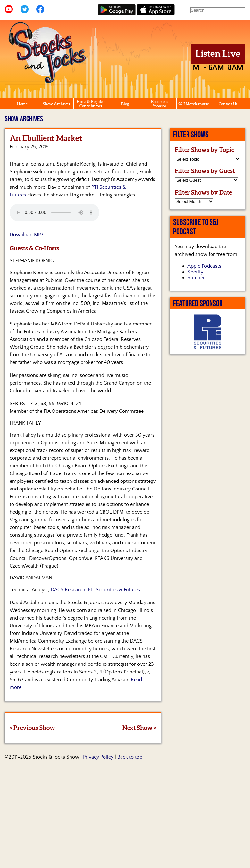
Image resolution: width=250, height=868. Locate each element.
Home (22, 104)
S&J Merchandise (194, 104)
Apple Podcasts (204, 266)
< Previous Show (32, 728)
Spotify (195, 272)
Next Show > (139, 728)
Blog (125, 104)
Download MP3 (27, 235)
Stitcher (196, 278)
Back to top (130, 757)
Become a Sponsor (159, 104)
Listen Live (218, 54)
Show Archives (57, 104)
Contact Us (228, 104)
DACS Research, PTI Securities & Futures (95, 590)
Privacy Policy (98, 757)
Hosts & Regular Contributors (91, 104)
